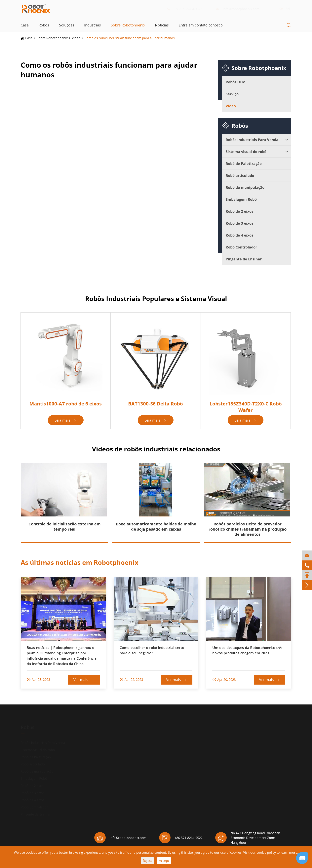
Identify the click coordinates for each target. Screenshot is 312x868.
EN (284, 9)
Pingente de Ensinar (244, 259)
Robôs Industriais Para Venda (252, 140)
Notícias (162, 25)
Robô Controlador (241, 247)
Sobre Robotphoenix (128, 25)
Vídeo (76, 38)
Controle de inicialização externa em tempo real (65, 527)
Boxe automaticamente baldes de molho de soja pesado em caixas (156, 527)
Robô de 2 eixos (239, 211)
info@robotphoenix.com (241, 9)
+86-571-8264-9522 (188, 9)
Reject (147, 861)
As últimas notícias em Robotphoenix (80, 562)
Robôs (44, 25)
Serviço (232, 94)
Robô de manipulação (245, 187)
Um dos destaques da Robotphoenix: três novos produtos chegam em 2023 (247, 650)
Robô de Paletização (244, 164)
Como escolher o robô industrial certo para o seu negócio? (152, 650)
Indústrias (93, 25)
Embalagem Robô (241, 199)
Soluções (67, 25)
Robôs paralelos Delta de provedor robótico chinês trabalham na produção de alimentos (248, 529)
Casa (25, 25)
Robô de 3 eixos (239, 223)
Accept (164, 861)
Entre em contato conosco (201, 25)
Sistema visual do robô (246, 152)
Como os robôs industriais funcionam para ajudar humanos (130, 38)
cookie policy (266, 852)
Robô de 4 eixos (239, 235)
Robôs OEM (236, 82)
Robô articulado (240, 175)
